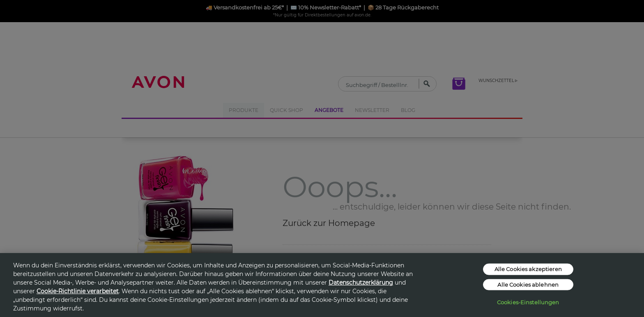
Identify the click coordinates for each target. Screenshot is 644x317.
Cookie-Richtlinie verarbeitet (78, 291)
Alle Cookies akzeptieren (528, 269)
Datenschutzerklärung (361, 283)
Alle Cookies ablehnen (528, 284)
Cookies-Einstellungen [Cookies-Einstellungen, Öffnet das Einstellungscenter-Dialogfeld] (528, 302)
